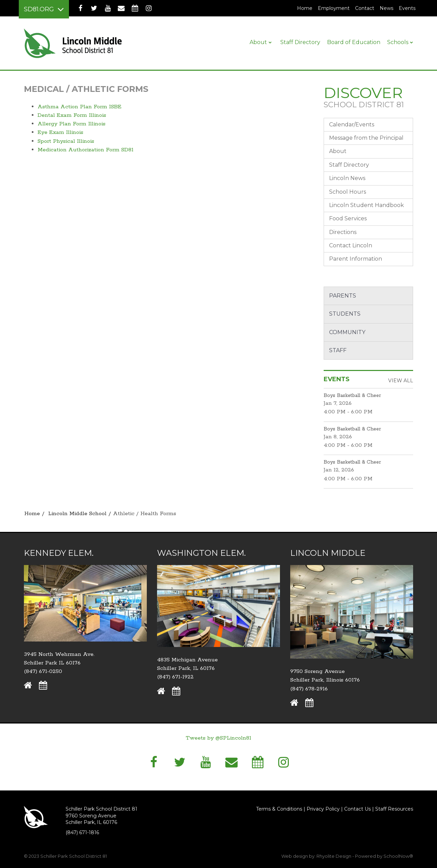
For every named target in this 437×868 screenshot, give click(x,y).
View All (401, 381)
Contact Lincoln (351, 245)
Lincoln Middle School (77, 514)
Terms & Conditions (279, 809)
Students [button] (345, 314)
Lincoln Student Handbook (366, 205)
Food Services (348, 218)
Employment (335, 8)
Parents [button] (343, 296)
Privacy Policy (323, 809)
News (386, 8)
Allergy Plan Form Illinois (72, 124)
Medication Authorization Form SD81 (86, 150)
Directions (343, 232)
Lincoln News (347, 178)
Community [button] (347, 332)
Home (305, 8)
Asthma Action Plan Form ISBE (80, 107)
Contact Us (357, 809)
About (338, 151)
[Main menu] (44, 9)
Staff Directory (349, 165)
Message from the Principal (366, 138)
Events (407, 8)
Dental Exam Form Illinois (72, 115)
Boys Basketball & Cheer (352, 396)
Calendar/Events (352, 125)
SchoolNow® (398, 856)
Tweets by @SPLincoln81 (218, 738)
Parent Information (356, 259)
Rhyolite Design (334, 856)
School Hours (348, 192)
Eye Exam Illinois (60, 132)
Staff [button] (338, 350)
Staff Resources (394, 809)
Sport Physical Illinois (66, 141)
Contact (365, 8)
